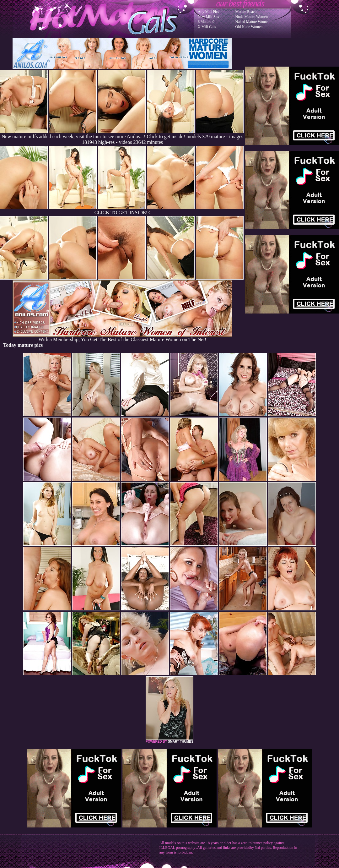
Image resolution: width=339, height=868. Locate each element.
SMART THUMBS (181, 742)
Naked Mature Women (253, 22)
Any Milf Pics (208, 12)
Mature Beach (246, 12)
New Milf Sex (208, 17)
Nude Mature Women (252, 17)
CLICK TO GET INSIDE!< (122, 213)
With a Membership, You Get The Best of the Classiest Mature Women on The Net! (122, 337)
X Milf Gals (207, 27)
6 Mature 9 (206, 22)
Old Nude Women (249, 27)
